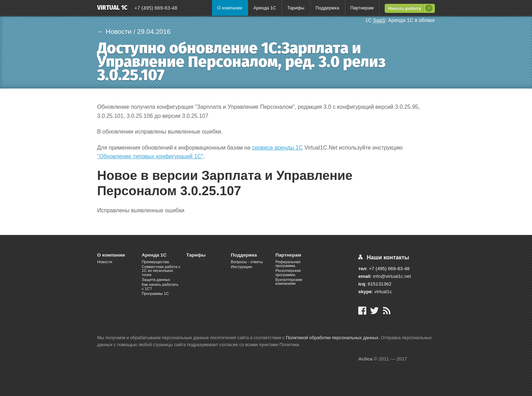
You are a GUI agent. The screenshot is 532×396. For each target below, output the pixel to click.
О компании (230, 8)
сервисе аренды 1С (277, 148)
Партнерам (362, 8)
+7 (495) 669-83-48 (156, 8)
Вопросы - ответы (247, 262)
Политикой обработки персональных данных (332, 338)
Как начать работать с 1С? (160, 286)
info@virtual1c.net (392, 276)
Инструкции (241, 267)
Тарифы (296, 8)
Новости (105, 262)
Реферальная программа (288, 264)
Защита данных (156, 280)
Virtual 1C (112, 8)
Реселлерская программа (288, 272)
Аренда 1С (265, 8)
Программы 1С (155, 294)
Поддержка (327, 8)
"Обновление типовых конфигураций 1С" (150, 156)
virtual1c (383, 292)
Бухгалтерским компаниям (289, 281)
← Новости (114, 32)
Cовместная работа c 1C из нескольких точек (161, 271)
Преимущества (155, 262)
